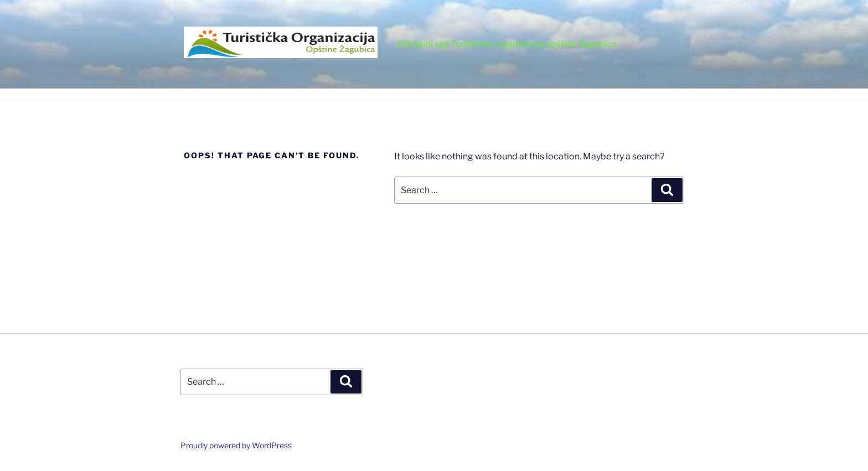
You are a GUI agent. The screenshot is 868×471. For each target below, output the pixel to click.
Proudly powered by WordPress (236, 445)
